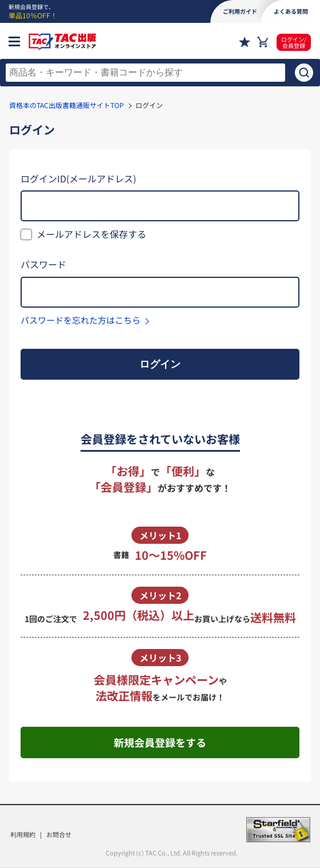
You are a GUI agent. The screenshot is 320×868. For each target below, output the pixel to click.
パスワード (43, 264)
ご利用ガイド (240, 11)
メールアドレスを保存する (91, 234)
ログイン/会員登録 (294, 42)
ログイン (160, 364)
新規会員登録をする (160, 742)
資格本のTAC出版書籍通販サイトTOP (67, 105)
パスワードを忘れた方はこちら (81, 320)
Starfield (278, 830)
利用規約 (23, 834)
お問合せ (59, 834)
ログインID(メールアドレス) (78, 178)
